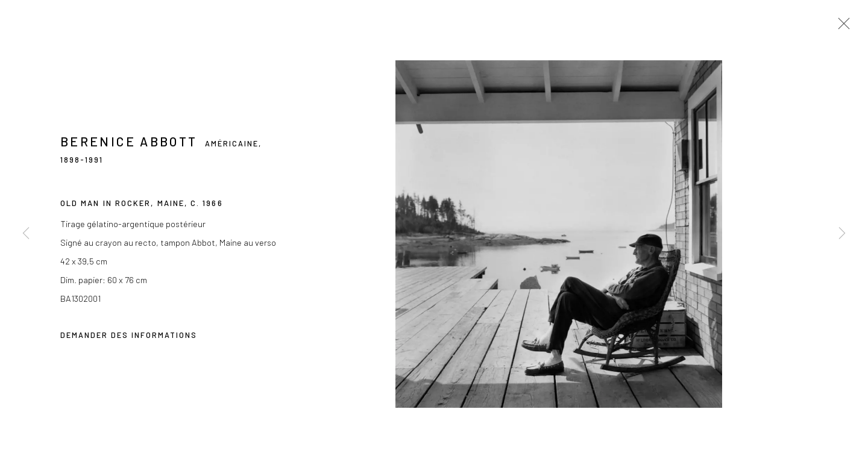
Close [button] (841, 27)
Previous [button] (26, 234)
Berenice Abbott (129, 143)
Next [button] (842, 234)
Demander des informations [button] (129, 337)
